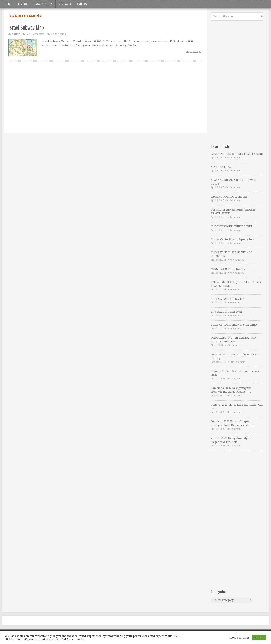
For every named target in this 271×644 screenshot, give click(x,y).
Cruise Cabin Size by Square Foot (233, 239)
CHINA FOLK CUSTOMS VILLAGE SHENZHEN (231, 254)
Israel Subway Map (26, 27)
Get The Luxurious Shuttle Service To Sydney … (235, 356)
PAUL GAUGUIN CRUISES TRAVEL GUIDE (237, 154)
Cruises (82, 4)
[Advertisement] (105, 102)
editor (16, 34)
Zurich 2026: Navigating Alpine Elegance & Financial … (231, 440)
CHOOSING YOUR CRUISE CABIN (231, 226)
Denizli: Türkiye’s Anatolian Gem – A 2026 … (235, 373)
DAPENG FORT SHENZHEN (228, 299)
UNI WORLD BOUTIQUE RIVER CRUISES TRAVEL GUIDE (236, 284)
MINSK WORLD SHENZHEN (228, 269)
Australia (65, 4)
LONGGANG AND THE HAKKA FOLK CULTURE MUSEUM (234, 340)
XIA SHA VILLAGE (222, 167)
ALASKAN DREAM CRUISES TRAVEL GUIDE (233, 182)
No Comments (35, 34)
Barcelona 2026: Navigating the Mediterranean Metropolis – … (231, 390)
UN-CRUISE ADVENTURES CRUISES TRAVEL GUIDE (233, 211)
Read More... (194, 52)
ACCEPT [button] (259, 638)
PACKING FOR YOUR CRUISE (229, 197)
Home (8, 4)
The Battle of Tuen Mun (226, 312)
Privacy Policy (43, 4)
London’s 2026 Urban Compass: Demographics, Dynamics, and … (232, 423)
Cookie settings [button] (239, 638)
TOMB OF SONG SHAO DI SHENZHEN (234, 325)
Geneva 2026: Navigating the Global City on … (237, 407)
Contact (23, 4)
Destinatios (59, 34)
